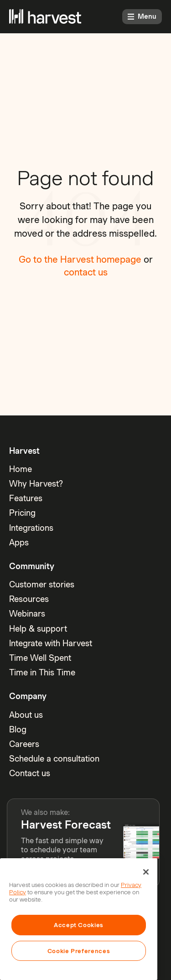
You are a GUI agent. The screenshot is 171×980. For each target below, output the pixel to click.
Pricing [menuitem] (22, 513)
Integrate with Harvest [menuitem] (51, 643)
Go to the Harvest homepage (80, 259)
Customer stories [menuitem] (42, 584)
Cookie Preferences (79, 951)
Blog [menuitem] (18, 729)
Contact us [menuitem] (30, 773)
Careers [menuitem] (24, 744)
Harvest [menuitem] (24, 451)
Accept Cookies (79, 925)
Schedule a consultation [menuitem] (54, 759)
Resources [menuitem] (29, 599)
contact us (86, 272)
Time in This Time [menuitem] (42, 672)
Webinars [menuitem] (27, 614)
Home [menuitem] (21, 469)
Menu (142, 16)
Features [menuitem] (26, 498)
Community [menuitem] (32, 566)
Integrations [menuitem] (31, 528)
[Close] (146, 872)
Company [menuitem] (28, 696)
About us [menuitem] (26, 715)
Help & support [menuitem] (38, 629)
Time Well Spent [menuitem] (40, 658)
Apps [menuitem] (19, 542)
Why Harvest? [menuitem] (36, 484)
